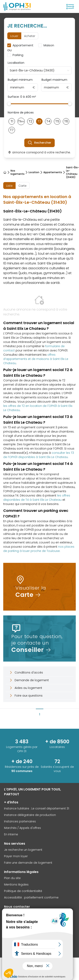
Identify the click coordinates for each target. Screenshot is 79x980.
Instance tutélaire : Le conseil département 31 (37, 808)
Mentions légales (16, 885)
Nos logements (18, 172)
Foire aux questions (26, 696)
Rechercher (39, 143)
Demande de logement (29, 680)
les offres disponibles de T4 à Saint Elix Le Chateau (37, 498)
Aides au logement (26, 688)
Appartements (53, 172)
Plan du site (12, 878)
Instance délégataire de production (30, 815)
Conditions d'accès (26, 672)
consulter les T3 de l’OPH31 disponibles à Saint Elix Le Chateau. (39, 455)
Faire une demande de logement (28, 863)
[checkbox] (21, 45)
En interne (11, 834)
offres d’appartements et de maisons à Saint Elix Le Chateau (36, 359)
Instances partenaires (20, 821)
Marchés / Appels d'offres (22, 828)
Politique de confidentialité (23, 891)
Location (34, 172)
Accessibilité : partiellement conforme (31, 897)
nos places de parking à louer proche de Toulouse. (39, 549)
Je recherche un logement (23, 850)
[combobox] (39, 70)
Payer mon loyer (16, 856)
